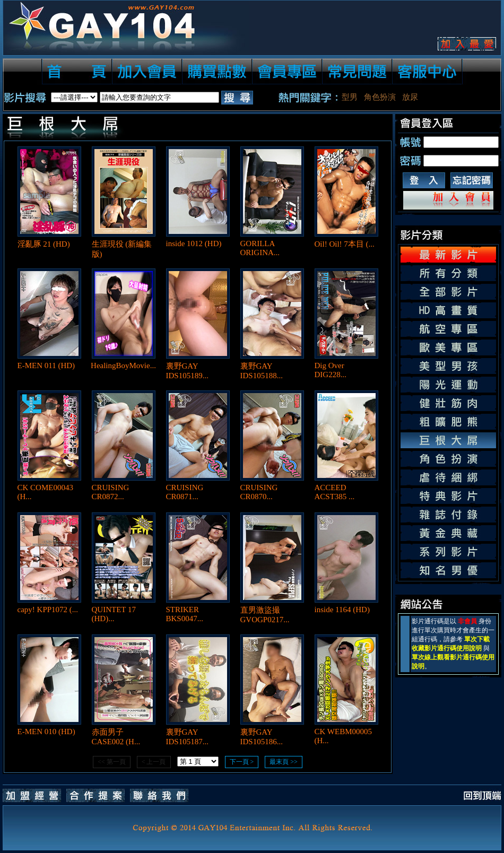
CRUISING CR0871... (185, 492)
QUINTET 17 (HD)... (114, 614)
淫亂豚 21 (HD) (44, 244)
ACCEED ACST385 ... (335, 492)
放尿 (410, 97)
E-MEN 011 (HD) (46, 365)
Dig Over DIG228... (331, 370)
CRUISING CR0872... (111, 492)
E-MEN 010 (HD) (46, 732)
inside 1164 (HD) (342, 610)
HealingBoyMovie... (123, 365)
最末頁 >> (284, 762)
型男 (350, 97)
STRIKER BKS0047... (185, 614)
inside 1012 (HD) (194, 243)
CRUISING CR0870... (259, 492)
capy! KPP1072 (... (48, 610)
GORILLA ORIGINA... (260, 248)
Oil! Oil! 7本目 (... (345, 244)
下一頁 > (242, 762)
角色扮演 (380, 97)
